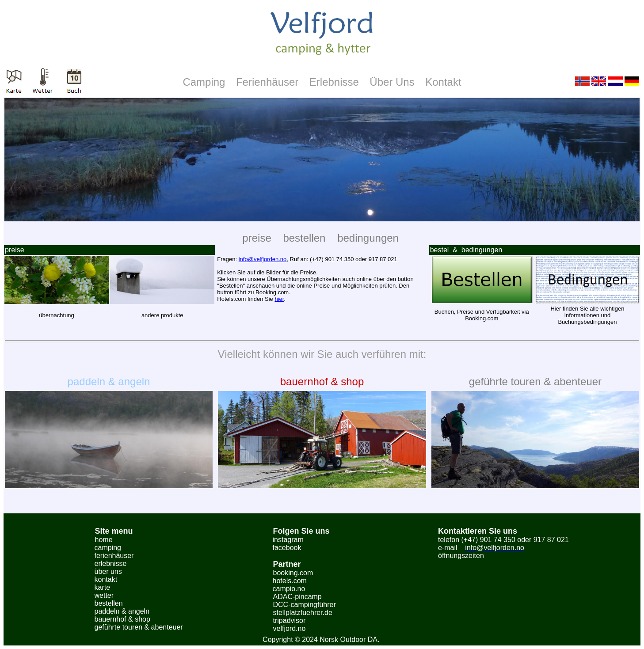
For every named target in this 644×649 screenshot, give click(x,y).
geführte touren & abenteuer (535, 381)
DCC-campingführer (305, 605)
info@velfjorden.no (263, 259)
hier (279, 299)
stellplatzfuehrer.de (303, 613)
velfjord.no (290, 628)
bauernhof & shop (322, 381)
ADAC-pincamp (297, 597)
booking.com (293, 573)
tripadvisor (290, 621)
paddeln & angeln (109, 381)
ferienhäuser (114, 556)
